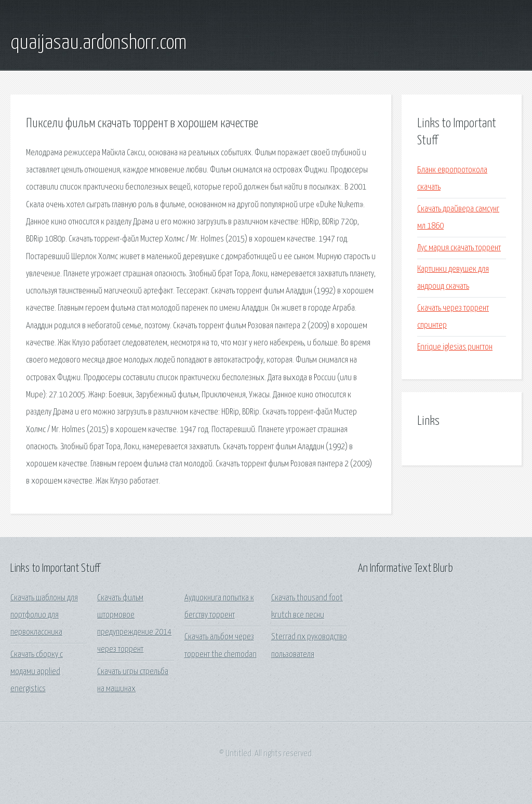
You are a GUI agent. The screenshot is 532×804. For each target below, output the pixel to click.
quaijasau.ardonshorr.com (98, 43)
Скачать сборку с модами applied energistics (37, 672)
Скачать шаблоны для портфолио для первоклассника (44, 615)
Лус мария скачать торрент (459, 248)
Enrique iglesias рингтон (455, 347)
